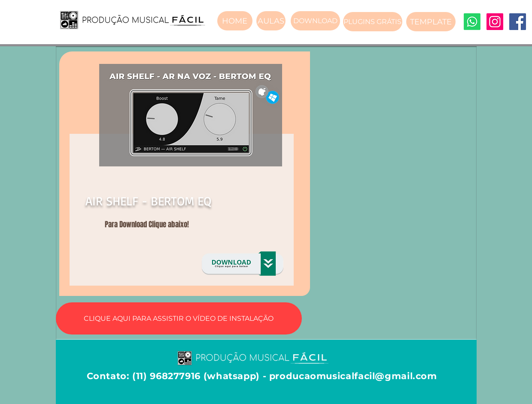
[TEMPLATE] (431, 22)
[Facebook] (518, 22)
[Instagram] (495, 22)
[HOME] (235, 21)
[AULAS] (271, 21)
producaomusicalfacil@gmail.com (353, 376)
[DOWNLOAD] (315, 21)
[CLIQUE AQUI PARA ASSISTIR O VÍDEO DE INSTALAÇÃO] (179, 318)
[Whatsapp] (472, 22)
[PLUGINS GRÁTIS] (373, 22)
